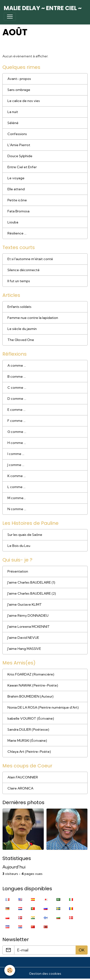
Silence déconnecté (24, 270)
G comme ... (17, 432)
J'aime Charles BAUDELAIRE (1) (31, 582)
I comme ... (16, 454)
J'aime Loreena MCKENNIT (29, 627)
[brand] (43, 8)
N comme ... (17, 509)
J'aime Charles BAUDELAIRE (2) (32, 593)
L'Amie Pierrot (19, 145)
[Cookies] (10, 970)
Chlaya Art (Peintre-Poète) (29, 752)
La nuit (13, 112)
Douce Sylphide (20, 156)
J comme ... (16, 465)
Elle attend (16, 189)
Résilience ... (17, 233)
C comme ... (17, 388)
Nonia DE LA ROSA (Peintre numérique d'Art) (43, 707)
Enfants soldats (19, 307)
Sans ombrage (19, 90)
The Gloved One (21, 340)
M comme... (17, 498)
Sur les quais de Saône (25, 535)
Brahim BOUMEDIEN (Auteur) (30, 696)
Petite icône (17, 200)
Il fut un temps (19, 281)
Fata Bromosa (18, 211)
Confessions (17, 134)
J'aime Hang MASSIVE (24, 649)
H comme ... (17, 443)
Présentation (18, 571)
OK (82, 950)
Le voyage (16, 178)
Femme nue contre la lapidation (33, 318)
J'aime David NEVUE (23, 638)
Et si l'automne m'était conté (30, 259)
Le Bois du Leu (19, 546)
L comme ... (16, 487)
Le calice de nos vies (24, 101)
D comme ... (17, 399)
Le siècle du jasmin (22, 329)
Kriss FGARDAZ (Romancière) (31, 674)
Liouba (13, 222)
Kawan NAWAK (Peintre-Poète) (33, 685)
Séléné (13, 123)
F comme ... (16, 421)
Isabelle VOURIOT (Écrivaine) (31, 718)
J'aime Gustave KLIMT (25, 604)
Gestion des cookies (45, 974)
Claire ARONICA (20, 788)
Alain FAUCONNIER (23, 777)
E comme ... (16, 410)
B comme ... (17, 376)
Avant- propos (19, 79)
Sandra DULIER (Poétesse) (28, 729)
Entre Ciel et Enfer (22, 167)
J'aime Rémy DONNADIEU (28, 615)
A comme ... (17, 365)
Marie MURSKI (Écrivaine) (27, 741)
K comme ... (17, 476)
